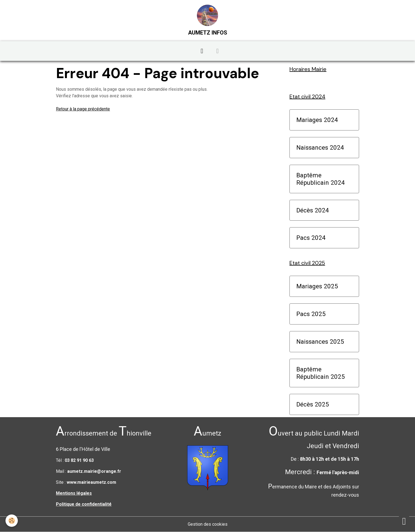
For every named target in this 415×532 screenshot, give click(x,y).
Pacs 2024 (311, 238)
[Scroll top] (404, 521)
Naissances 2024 (320, 147)
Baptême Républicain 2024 (321, 179)
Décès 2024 (313, 210)
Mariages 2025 (317, 286)
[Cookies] (12, 521)
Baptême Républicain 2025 (321, 373)
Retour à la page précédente (83, 109)
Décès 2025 (313, 404)
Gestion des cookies (208, 524)
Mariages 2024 (317, 120)
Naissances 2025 (320, 342)
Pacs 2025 (311, 314)
